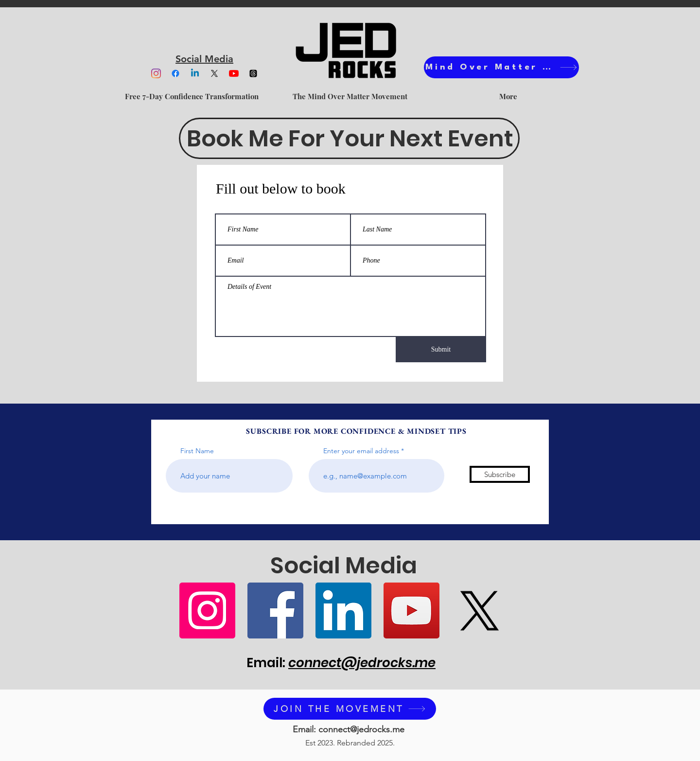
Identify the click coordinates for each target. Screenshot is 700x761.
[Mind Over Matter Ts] (501, 67)
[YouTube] (234, 73)
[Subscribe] (500, 474)
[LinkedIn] (343, 611)
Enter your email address (361, 451)
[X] (214, 73)
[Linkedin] (195, 73)
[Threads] (253, 73)
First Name (197, 451)
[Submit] (441, 350)
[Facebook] (175, 73)
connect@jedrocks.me (362, 663)
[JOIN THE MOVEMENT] (350, 709)
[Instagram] (156, 73)
